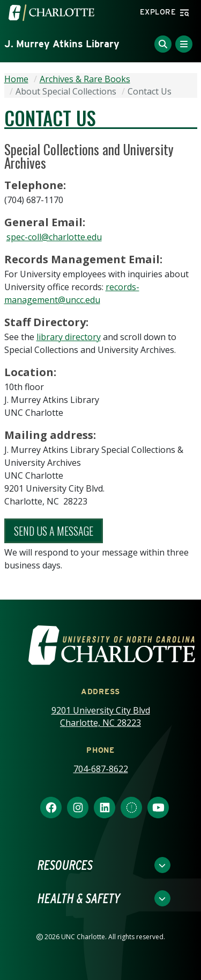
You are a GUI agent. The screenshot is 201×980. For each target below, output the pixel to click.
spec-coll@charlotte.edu (54, 237)
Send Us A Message (54, 531)
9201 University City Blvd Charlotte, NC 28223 (101, 716)
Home (16, 79)
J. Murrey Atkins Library (62, 44)
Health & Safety (79, 898)
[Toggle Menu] (184, 44)
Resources (65, 865)
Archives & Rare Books (85, 79)
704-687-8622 (101, 769)
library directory (69, 337)
